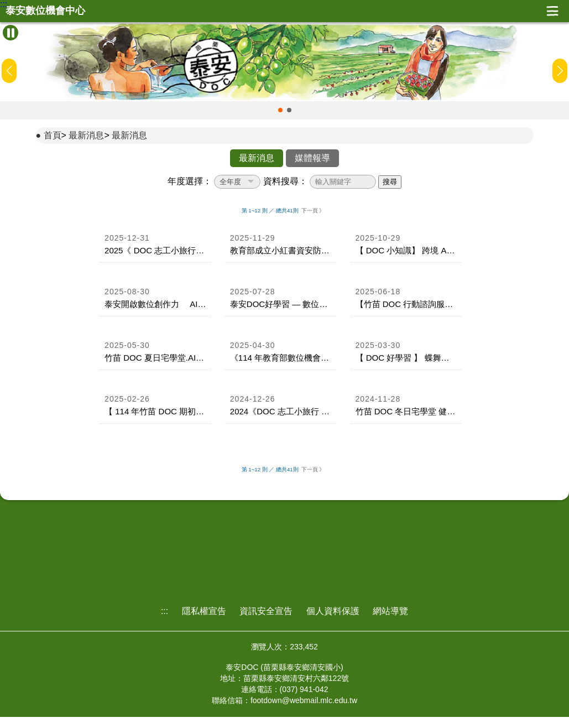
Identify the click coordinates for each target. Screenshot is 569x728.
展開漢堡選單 (552, 11)
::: (4, 4)
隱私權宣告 (204, 611)
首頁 (53, 135)
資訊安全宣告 (266, 611)
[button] (280, 110)
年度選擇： (190, 181)
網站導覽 (390, 611)
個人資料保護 (333, 611)
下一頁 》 (313, 210)
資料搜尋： (285, 181)
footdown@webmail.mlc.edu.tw (304, 700)
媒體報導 (312, 158)
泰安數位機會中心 (45, 11)
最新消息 (86, 135)
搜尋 (390, 182)
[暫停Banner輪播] (11, 33)
